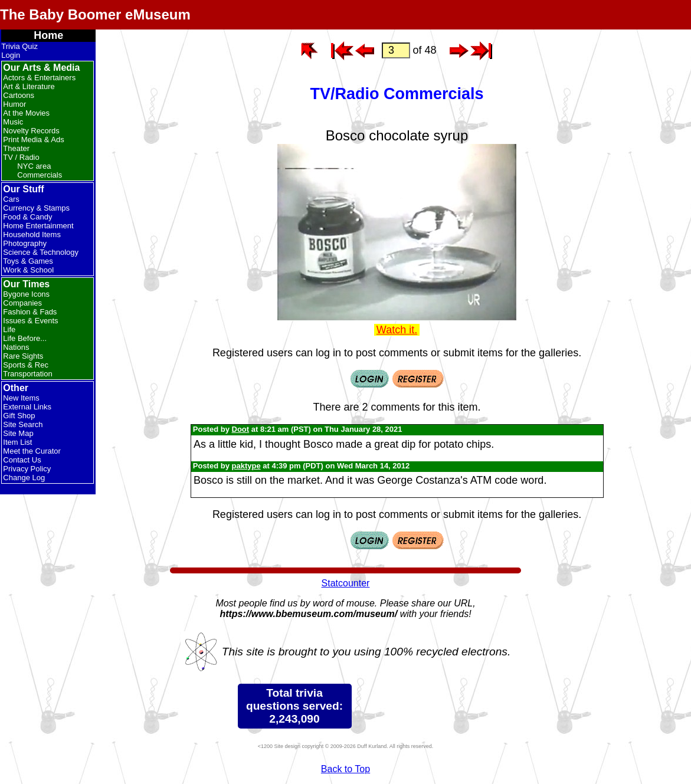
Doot (241, 429)
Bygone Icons (26, 294)
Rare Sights (23, 356)
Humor (14, 104)
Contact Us (22, 460)
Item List (17, 442)
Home (48, 35)
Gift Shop (19, 416)
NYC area (34, 166)
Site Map (18, 433)
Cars (11, 199)
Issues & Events (30, 321)
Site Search (23, 424)
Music (13, 122)
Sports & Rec (26, 365)
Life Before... (25, 338)
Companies (22, 303)
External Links (27, 407)
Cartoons (19, 95)
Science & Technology (41, 252)
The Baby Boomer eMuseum (95, 14)
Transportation (27, 374)
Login (11, 55)
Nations (16, 347)
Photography (25, 243)
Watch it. (397, 330)
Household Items (32, 234)
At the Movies (26, 113)
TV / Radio (21, 157)
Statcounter (346, 583)
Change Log (24, 478)
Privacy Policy (27, 469)
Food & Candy (27, 217)
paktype (246, 466)
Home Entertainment (38, 226)
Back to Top (345, 769)
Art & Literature (29, 86)
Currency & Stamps (36, 208)
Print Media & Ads (33, 140)
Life (9, 329)
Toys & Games (28, 261)
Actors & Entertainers (39, 78)
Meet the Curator (32, 451)
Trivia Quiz (19, 46)
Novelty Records (31, 131)
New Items (21, 398)
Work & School (28, 270)
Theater (16, 148)
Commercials (40, 175)
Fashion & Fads (30, 312)
